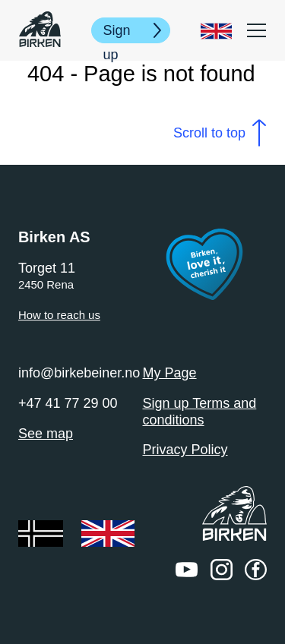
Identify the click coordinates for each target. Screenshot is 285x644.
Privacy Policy (185, 450)
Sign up (117, 33)
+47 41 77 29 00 (68, 403)
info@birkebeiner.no (79, 373)
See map (46, 434)
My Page (170, 373)
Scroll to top (209, 133)
